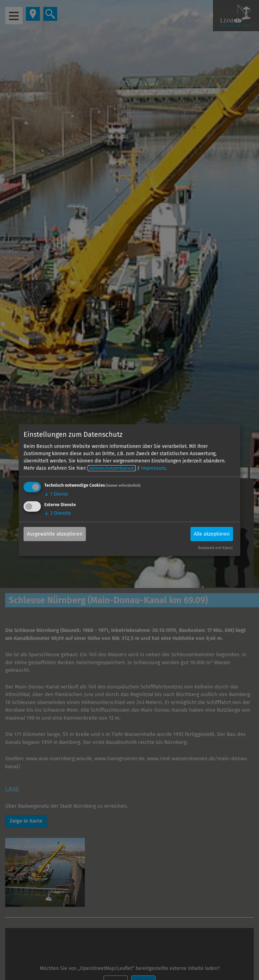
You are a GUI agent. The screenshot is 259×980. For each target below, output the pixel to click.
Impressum (153, 468)
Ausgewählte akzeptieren (55, 534)
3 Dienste (58, 513)
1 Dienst (56, 494)
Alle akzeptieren (212, 534)
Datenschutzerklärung (112, 468)
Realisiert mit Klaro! (215, 548)
